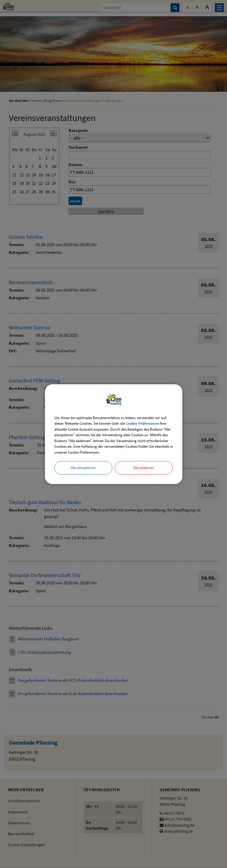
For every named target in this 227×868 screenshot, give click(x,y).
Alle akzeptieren (83, 468)
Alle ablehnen (144, 468)
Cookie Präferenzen (142, 423)
